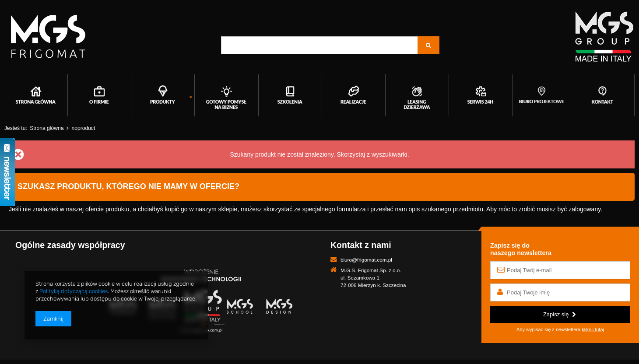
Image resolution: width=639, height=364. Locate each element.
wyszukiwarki (390, 154)
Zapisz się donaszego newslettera (521, 249)
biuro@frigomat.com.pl (366, 260)
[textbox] (319, 45)
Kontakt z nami (361, 245)
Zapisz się (559, 314)
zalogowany (585, 209)
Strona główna (47, 128)
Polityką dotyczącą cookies (74, 291)
